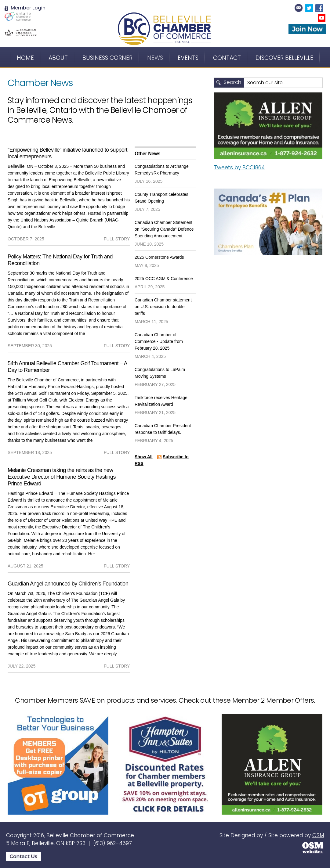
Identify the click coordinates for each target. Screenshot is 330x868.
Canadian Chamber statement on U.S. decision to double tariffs (163, 307)
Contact (227, 58)
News (155, 58)
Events (188, 58)
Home (25, 58)
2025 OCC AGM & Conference (164, 279)
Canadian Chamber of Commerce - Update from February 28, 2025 (159, 341)
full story (117, 239)
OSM (318, 835)
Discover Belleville (284, 58)
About (58, 58)
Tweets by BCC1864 (239, 167)
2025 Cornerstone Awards (159, 257)
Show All (144, 457)
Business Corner (107, 58)
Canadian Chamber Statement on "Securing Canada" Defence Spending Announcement (164, 229)
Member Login (25, 8)
